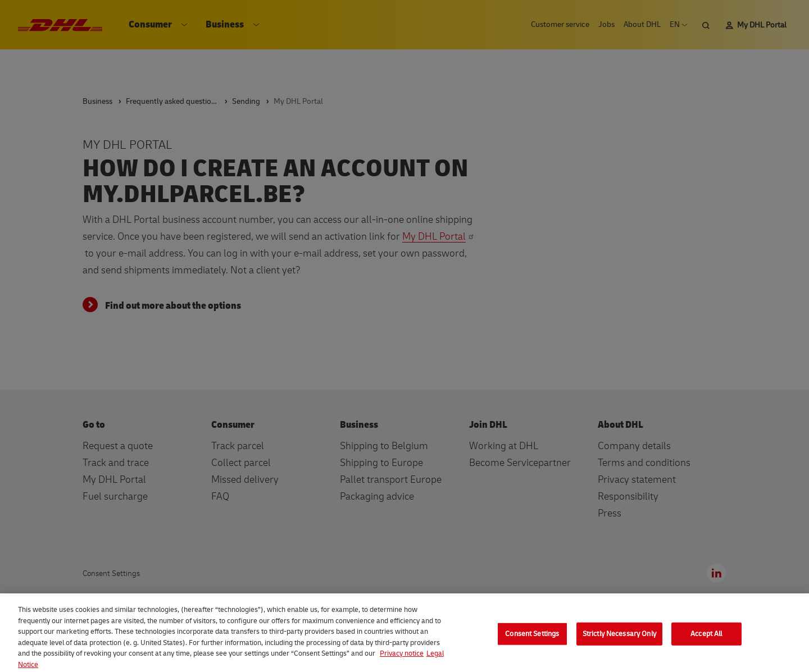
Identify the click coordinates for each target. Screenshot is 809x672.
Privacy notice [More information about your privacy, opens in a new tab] (402, 662)
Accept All (706, 642)
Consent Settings (532, 642)
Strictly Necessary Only (619, 642)
